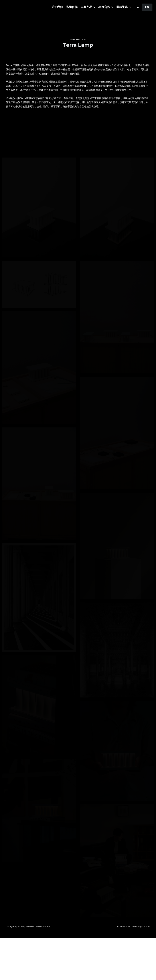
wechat (47, 931)
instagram (11, 931)
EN (147, 8)
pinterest (30, 931)
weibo (39, 931)
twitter (21, 931)
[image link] (25, 8)
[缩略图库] (39, 208)
